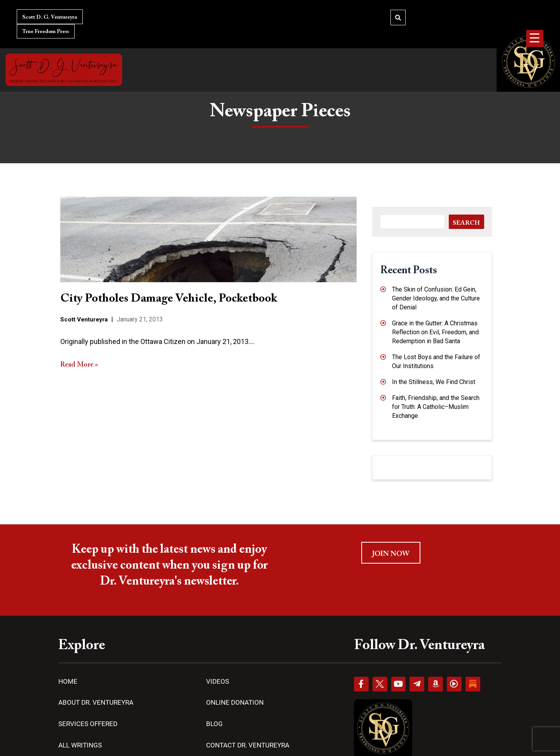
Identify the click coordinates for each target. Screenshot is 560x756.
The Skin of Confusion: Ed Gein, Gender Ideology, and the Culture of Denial (436, 298)
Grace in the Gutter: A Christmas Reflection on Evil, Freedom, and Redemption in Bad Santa (435, 332)
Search (466, 223)
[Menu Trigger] (535, 38)
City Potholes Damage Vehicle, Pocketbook (169, 299)
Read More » (79, 365)
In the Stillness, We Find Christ (434, 382)
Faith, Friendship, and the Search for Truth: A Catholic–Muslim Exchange (436, 407)
